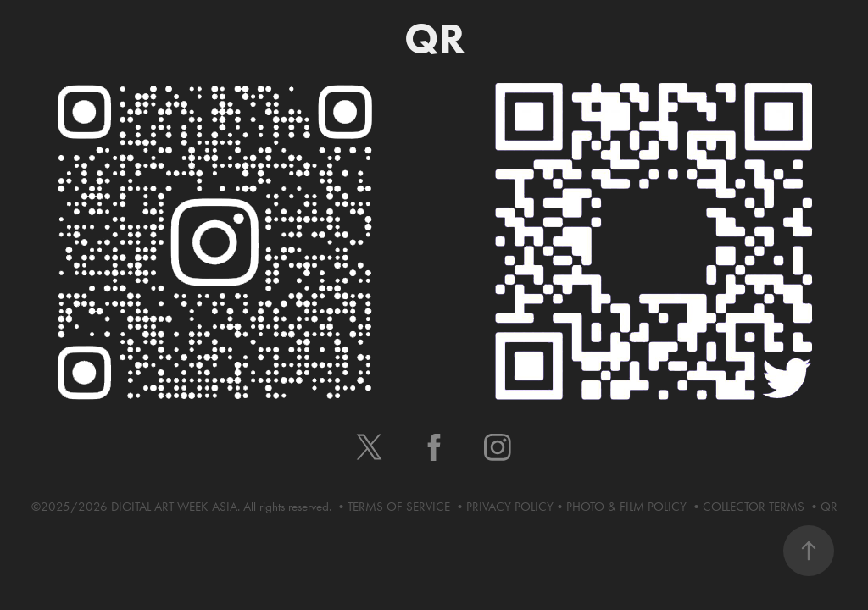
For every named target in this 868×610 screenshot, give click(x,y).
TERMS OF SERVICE (401, 507)
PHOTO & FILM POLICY (628, 507)
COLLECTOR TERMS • (762, 507)
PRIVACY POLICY (510, 507)
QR (829, 507)
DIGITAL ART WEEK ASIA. (177, 507)
